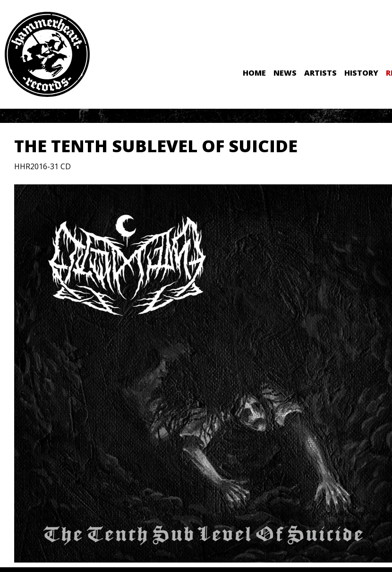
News (285, 73)
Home (254, 73)
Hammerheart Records (47, 54)
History (361, 73)
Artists (320, 73)
